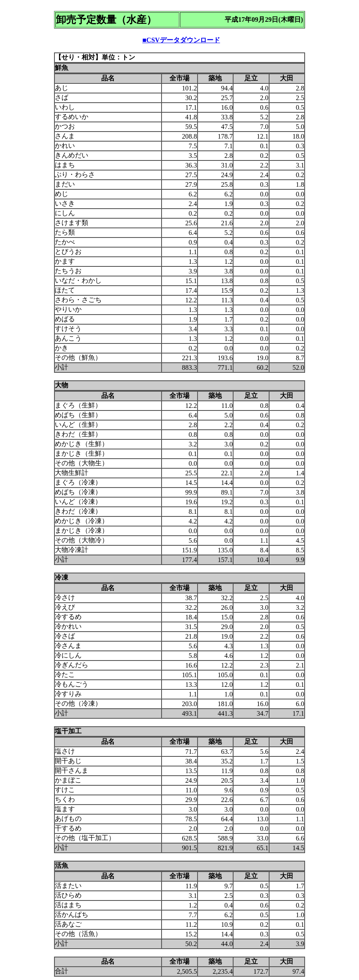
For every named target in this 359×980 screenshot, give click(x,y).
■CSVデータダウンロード (181, 40)
